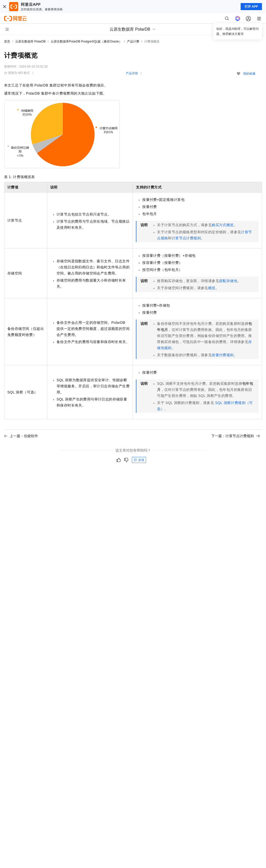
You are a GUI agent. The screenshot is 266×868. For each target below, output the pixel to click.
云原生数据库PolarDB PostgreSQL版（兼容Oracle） (86, 41)
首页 (7, 41)
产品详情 (132, 73)
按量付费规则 (223, 355)
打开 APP (251, 7)
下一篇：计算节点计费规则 (236, 436)
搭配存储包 (228, 281)
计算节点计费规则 (186, 238)
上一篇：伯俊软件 (21, 436)
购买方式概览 (223, 225)
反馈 (139, 460)
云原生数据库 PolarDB (30, 41)
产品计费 (133, 41)
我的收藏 (249, 74)
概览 (212, 288)
